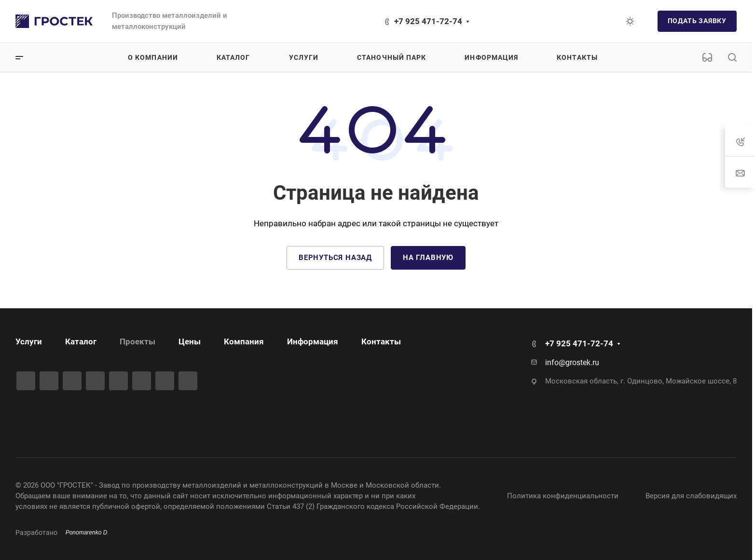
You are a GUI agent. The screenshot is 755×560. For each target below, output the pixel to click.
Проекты (137, 341)
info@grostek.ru (572, 362)
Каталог (81, 341)
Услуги (29, 341)
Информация (313, 341)
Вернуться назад (335, 258)
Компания (244, 341)
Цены (190, 341)
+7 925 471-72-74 (428, 21)
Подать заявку (697, 21)
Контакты (381, 341)
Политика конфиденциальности (563, 496)
